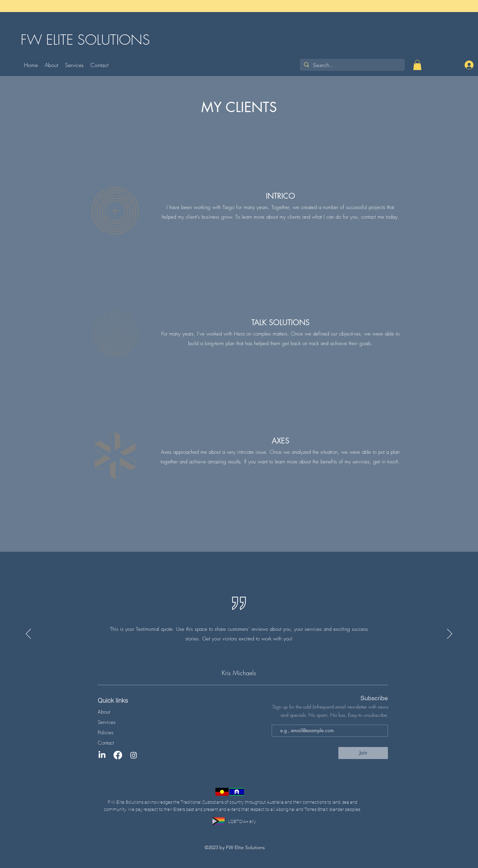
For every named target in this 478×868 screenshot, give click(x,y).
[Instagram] (134, 755)
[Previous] (28, 634)
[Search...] (352, 65)
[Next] (450, 634)
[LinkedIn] (102, 755)
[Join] (363, 753)
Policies (106, 733)
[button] (417, 65)
